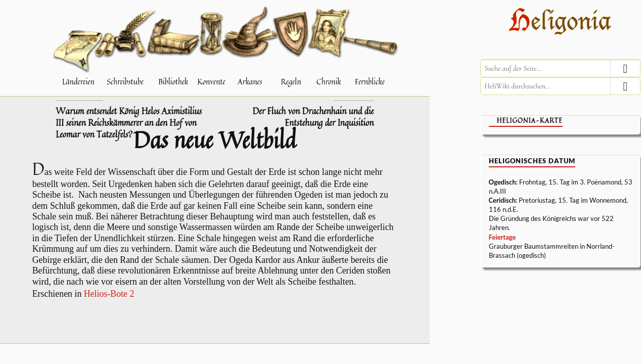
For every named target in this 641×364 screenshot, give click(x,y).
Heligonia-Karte (530, 121)
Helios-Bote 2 (109, 294)
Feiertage (502, 237)
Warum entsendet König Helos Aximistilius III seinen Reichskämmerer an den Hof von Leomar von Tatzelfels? (129, 123)
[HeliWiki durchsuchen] (560, 86)
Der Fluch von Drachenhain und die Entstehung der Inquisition (313, 117)
